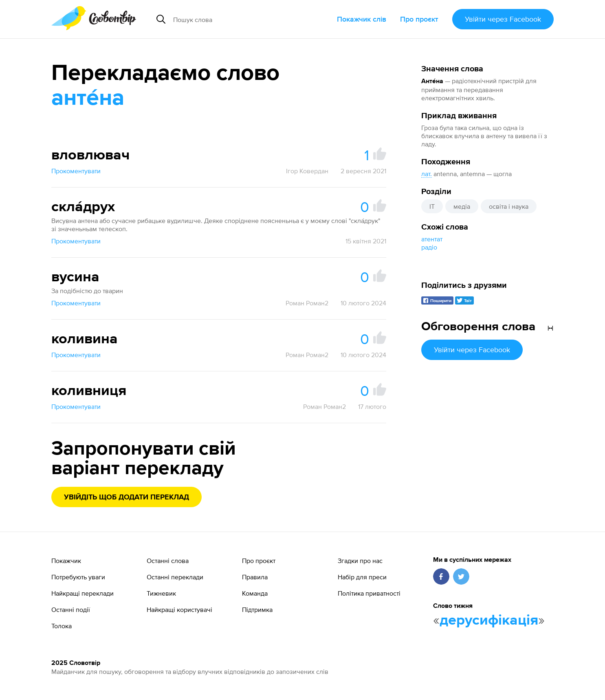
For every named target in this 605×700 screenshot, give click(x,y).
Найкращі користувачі (179, 609)
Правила (255, 577)
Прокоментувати (76, 171)
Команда (255, 593)
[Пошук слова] (239, 19)
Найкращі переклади (82, 593)
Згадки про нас (360, 561)
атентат (432, 239)
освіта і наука (509, 206)
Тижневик (161, 593)
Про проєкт (419, 19)
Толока (62, 626)
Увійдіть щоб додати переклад (126, 497)
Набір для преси (362, 577)
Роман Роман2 (307, 303)
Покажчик (66, 561)
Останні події (71, 609)
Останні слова (168, 561)
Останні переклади (175, 577)
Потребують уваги (78, 577)
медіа (462, 206)
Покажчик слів (362, 19)
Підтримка (257, 609)
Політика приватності (369, 593)
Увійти (503, 19)
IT (432, 206)
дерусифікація (489, 621)
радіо (429, 247)
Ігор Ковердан (307, 171)
